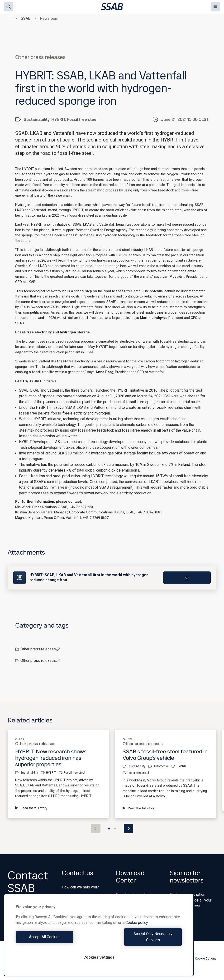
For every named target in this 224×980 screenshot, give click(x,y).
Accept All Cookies (56, 940)
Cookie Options (203, 959)
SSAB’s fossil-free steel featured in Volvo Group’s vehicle (165, 755)
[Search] (9, 7)
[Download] (187, 578)
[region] (99, 938)
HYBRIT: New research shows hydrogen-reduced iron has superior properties (51, 758)
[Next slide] (129, 829)
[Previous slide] (96, 829)
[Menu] (215, 7)
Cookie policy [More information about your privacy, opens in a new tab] (137, 929)
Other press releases (40, 649)
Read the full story (31, 808)
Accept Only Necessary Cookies (142, 940)
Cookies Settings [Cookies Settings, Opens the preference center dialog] (99, 957)
